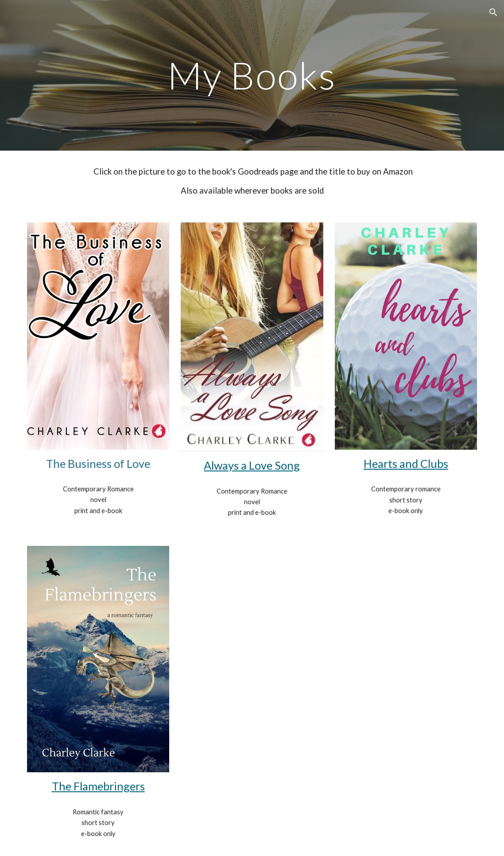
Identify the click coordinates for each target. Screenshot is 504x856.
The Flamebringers (98, 786)
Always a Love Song (252, 465)
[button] (493, 12)
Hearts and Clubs (406, 463)
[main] (252, 75)
